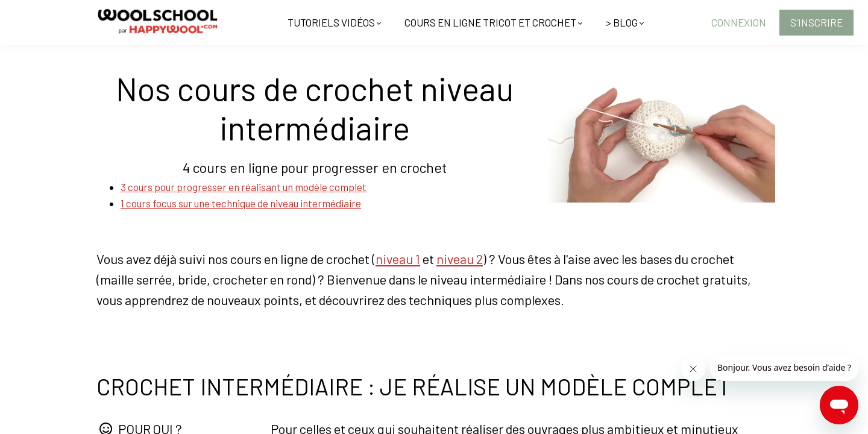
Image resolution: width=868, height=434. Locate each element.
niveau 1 (398, 259)
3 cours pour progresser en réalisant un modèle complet (244, 187)
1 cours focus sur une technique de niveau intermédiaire (241, 203)
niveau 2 (460, 259)
